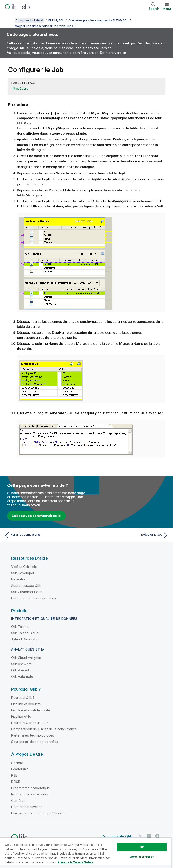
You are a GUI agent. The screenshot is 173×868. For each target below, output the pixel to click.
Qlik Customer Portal (27, 591)
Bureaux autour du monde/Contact (38, 812)
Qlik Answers (21, 663)
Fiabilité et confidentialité (31, 709)
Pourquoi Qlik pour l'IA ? (30, 722)
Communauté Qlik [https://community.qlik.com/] (117, 835)
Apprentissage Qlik (26, 585)
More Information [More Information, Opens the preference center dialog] (142, 857)
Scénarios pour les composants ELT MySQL (98, 20)
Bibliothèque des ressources (34, 597)
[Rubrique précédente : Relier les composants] (44, 534)
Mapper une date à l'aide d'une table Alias (44, 26)
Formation (19, 578)
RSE (14, 774)
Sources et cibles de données (35, 741)
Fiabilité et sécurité (26, 703)
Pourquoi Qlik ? (23, 697)
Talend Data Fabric (26, 638)
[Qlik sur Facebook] (157, 835)
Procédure (21, 88)
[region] (86, 853)
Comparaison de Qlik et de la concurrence (44, 728)
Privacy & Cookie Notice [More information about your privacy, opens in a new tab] (76, 862)
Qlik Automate (22, 676)
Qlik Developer (23, 572)
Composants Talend (29, 20)
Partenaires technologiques (33, 734)
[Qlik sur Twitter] (141, 835)
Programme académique (31, 787)
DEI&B (16, 781)
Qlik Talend (20, 626)
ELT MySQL (56, 20)
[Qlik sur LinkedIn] (149, 835)
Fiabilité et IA (21, 716)
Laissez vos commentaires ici (36, 515)
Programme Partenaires (30, 793)
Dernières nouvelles (27, 806)
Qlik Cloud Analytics (26, 657)
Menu (167, 9)
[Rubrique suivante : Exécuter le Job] (129, 534)
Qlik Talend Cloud (25, 632)
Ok (142, 847)
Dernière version (113, 53)
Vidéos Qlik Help (24, 566)
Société (17, 762)
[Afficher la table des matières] (9, 20)
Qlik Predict (20, 669)
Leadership (20, 768)
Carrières (18, 800)
